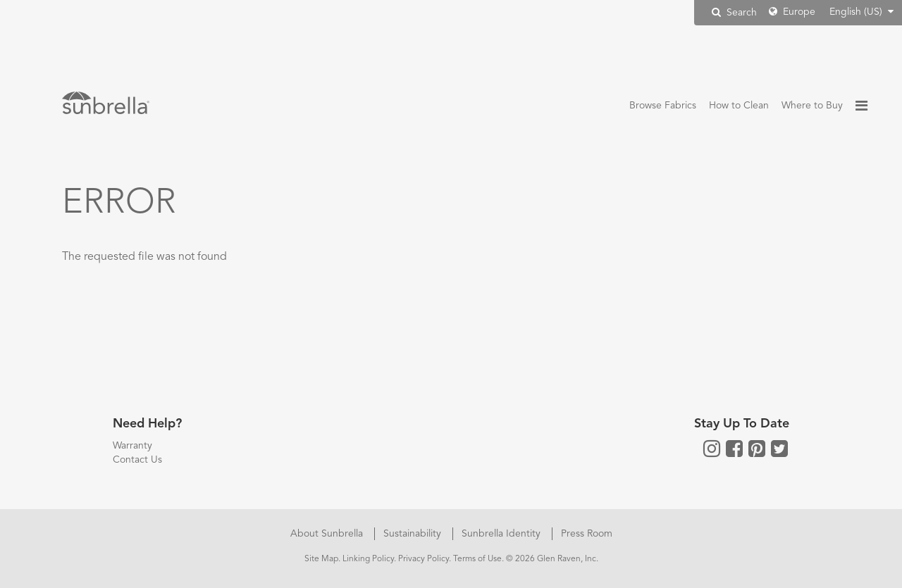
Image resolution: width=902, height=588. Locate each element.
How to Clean (739, 106)
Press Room (587, 534)
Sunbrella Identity (502, 534)
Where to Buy (812, 106)
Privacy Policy (424, 559)
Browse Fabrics (663, 106)
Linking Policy (368, 559)
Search (734, 12)
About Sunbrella (328, 534)
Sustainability (414, 534)
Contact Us (137, 460)
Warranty (132, 446)
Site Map (321, 559)
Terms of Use (477, 559)
